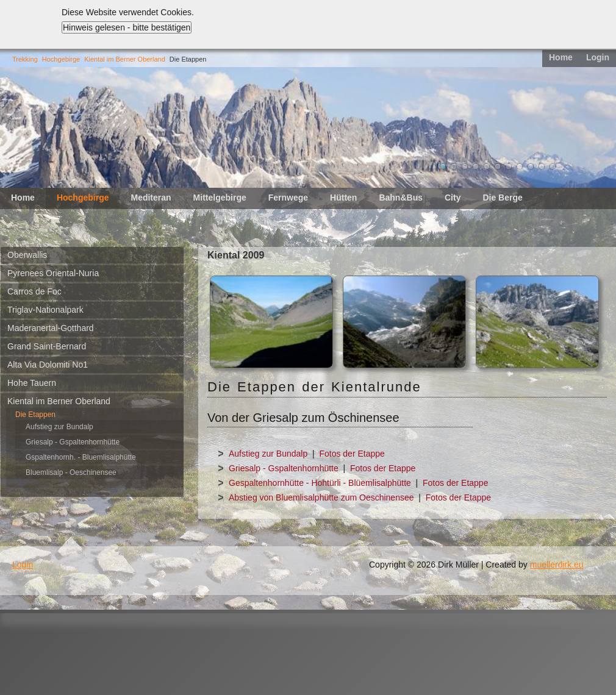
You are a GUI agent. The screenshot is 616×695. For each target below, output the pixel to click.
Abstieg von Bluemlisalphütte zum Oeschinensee (321, 497)
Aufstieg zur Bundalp (59, 427)
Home (561, 57)
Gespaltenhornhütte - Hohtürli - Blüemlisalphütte (320, 483)
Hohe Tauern (32, 383)
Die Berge (502, 198)
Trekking (25, 59)
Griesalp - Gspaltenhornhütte (73, 442)
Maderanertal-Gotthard (51, 328)
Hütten (343, 198)
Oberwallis (27, 255)
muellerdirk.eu (557, 565)
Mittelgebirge (220, 198)
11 (553, 166)
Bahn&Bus (401, 198)
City (453, 198)
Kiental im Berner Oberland (125, 59)
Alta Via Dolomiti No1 (48, 365)
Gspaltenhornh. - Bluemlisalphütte (81, 457)
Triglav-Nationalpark (45, 310)
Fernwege (288, 198)
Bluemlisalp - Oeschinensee (71, 472)
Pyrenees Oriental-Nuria (53, 273)
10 (542, 166)
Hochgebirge (61, 59)
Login (598, 57)
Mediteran (151, 198)
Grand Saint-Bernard (47, 346)
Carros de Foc (34, 291)
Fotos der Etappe (352, 454)
